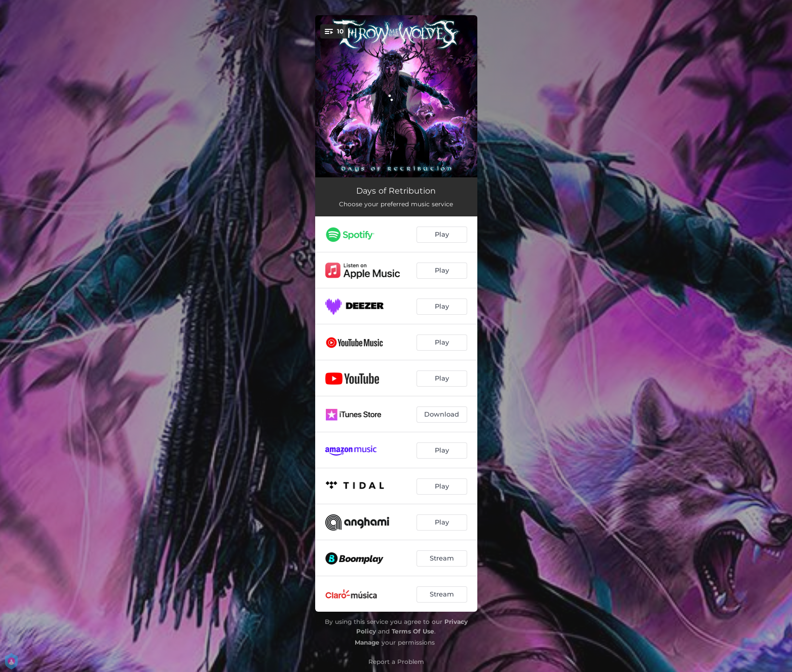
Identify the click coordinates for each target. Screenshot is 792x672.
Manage (367, 642)
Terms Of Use (413, 631)
